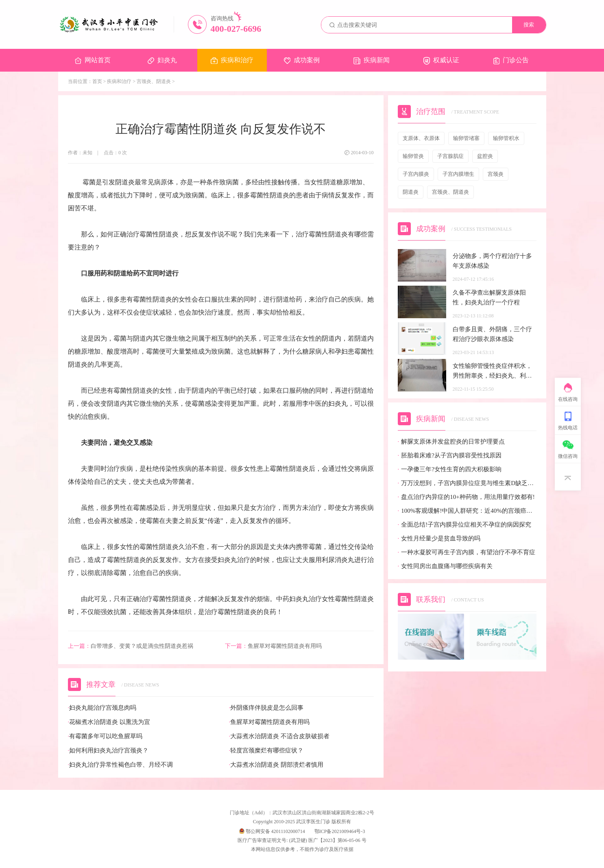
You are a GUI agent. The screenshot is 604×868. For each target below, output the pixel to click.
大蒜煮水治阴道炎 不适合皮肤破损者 (279, 736)
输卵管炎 (413, 156)
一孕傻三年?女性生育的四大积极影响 (450, 469)
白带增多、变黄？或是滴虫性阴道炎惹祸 (131, 646)
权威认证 (441, 61)
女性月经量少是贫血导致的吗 (439, 539)
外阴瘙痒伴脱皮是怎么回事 (266, 708)
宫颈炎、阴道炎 (154, 81)
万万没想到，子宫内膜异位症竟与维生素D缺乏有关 (467, 483)
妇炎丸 (162, 60)
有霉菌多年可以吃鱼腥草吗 (105, 736)
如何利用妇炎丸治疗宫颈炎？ (108, 751)
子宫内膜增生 (458, 174)
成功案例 (302, 60)
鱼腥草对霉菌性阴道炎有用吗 (273, 646)
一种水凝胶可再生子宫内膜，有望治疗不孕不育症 (467, 552)
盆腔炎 (485, 156)
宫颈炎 (496, 174)
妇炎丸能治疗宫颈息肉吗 (102, 708)
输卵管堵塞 (466, 138)
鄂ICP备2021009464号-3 (340, 831)
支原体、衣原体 (421, 138)
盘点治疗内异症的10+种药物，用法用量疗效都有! (466, 497)
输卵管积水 (506, 138)
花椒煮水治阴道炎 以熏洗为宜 (109, 722)
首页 (97, 81)
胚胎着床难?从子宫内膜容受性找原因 (450, 456)
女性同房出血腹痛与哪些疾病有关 (445, 566)
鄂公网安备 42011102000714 (272, 831)
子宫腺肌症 (450, 156)
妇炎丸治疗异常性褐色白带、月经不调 (121, 765)
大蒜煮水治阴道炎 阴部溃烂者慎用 (276, 765)
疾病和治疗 (232, 60)
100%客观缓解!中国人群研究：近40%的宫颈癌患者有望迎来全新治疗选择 (467, 511)
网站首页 (93, 60)
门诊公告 (511, 60)
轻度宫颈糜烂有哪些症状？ (266, 751)
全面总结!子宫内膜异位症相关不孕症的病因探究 (465, 525)
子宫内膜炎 (416, 174)
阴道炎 (411, 192)
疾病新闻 (372, 60)
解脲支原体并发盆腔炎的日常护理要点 (451, 442)
